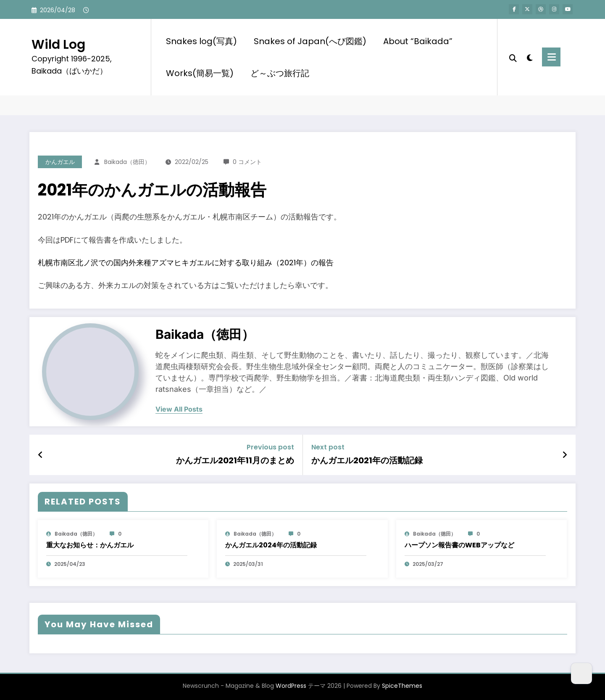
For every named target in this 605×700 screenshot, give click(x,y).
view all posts (179, 409)
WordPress (291, 686)
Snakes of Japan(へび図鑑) (310, 41)
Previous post (270, 447)
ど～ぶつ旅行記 (280, 73)
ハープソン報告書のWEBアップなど (459, 545)
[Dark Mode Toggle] (581, 674)
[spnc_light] (529, 57)
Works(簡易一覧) (200, 73)
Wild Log (58, 45)
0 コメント (247, 162)
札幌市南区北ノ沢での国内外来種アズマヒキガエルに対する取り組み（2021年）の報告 (186, 263)
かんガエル (60, 162)
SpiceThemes (402, 686)
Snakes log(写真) (201, 41)
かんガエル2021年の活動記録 (367, 460)
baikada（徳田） (127, 162)
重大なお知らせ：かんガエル (90, 545)
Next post (328, 447)
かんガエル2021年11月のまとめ (235, 460)
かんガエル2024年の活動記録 (271, 545)
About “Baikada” (418, 41)
